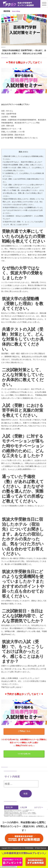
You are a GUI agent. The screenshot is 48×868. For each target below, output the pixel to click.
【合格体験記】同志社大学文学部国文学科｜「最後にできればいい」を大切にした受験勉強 (20, 813)
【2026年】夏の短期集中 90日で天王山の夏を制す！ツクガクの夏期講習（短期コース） (19, 810)
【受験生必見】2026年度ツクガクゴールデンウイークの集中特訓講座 (16, 811)
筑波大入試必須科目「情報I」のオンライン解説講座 (13, 815)
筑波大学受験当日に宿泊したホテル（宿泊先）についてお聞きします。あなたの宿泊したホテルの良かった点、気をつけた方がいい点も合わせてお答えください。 (23, 202)
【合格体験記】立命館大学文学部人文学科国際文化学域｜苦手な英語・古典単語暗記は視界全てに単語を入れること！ (24, 816)
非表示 (25, 152)
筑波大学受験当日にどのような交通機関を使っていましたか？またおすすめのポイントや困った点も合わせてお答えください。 (23, 210)
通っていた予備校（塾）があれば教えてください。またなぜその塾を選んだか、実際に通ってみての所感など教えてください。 (23, 193)
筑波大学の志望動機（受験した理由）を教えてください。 (23, 165)
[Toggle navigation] (44, 4)
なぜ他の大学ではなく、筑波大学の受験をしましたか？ (23, 162)
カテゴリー (39, 807)
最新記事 (9, 807)
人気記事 (23, 807)
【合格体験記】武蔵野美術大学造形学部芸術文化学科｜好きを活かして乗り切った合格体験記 (20, 814)
